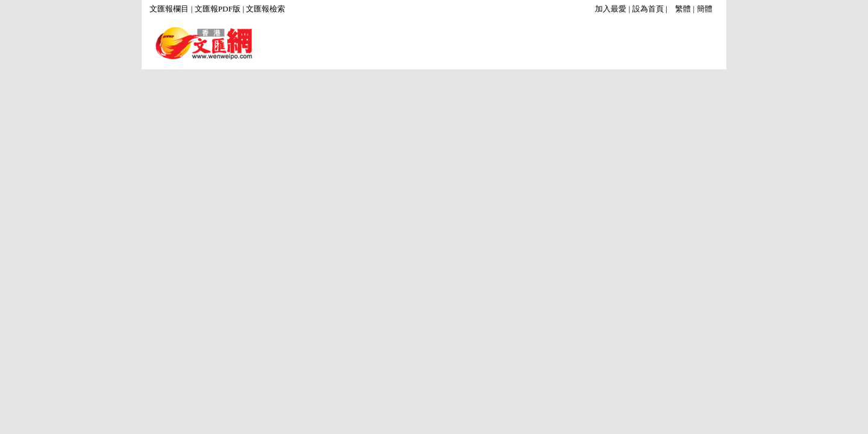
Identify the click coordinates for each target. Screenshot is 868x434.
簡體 (705, 9)
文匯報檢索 (266, 9)
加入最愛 (611, 9)
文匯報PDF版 (218, 9)
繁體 (683, 9)
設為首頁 (648, 9)
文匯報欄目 (169, 9)
